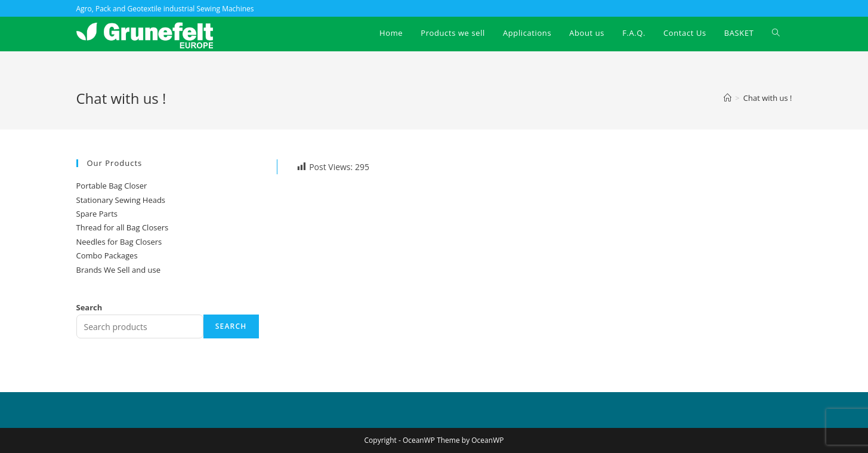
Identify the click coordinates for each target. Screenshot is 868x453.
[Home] (728, 98)
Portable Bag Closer (112, 186)
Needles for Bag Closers (119, 242)
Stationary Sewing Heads (121, 200)
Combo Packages (107, 255)
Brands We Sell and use (118, 270)
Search (89, 307)
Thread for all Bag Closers (123, 227)
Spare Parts (97, 214)
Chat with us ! (768, 98)
